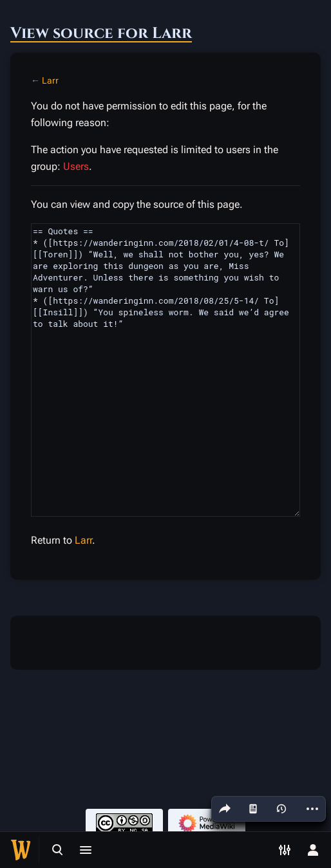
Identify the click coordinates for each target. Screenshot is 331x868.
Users (76, 166)
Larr (50, 80)
